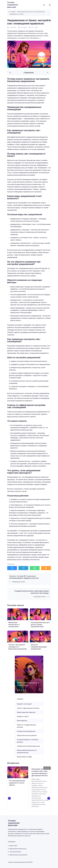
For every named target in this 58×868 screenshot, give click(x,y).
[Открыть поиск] (44, 5)
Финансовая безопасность (18, 849)
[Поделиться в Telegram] (23, 568)
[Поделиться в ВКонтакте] (12, 568)
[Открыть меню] (50, 5)
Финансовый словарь (24, 757)
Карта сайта (13, 846)
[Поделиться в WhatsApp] (35, 568)
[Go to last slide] (9, 798)
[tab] (18, 690)
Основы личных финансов (26, 731)
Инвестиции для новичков (26, 712)
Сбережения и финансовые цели (28, 746)
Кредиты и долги (23, 716)
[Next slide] (40, 690)
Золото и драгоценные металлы (28, 708)
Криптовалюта (22, 721)
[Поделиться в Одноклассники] (46, 568)
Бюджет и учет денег (24, 704)
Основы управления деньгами (13, 5)
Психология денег (15, 852)
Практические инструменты (27, 735)
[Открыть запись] (18, 619)
